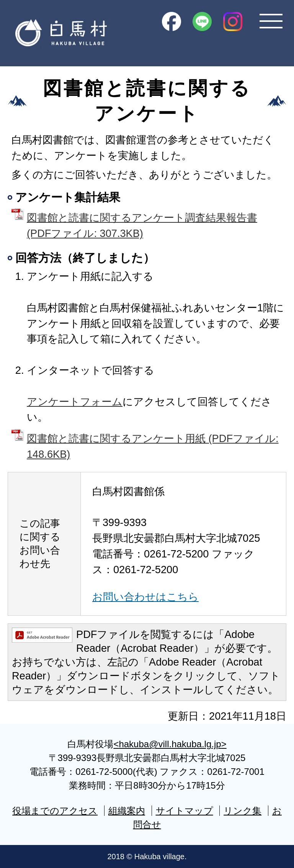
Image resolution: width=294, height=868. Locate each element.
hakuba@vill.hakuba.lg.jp (170, 744)
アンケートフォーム (75, 402)
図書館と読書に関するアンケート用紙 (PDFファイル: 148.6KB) (153, 446)
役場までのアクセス (55, 811)
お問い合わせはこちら (145, 597)
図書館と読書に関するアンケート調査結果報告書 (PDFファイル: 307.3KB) (142, 225)
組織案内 (127, 811)
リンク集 (243, 811)
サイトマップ (185, 811)
